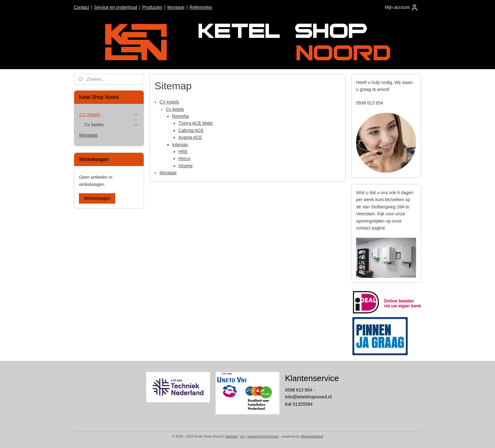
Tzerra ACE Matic (196, 123)
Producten (152, 7)
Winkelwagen (97, 198)
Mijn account (402, 8)
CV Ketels (169, 102)
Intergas (180, 145)
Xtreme (185, 166)
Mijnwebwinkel (312, 436)
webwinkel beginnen (263, 436)
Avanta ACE (190, 137)
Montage (176, 7)
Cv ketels (175, 109)
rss (242, 436)
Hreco (184, 158)
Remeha (180, 116)
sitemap (231, 436)
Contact (81, 7)
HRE (183, 152)
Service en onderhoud (116, 7)
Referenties (201, 7)
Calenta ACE (191, 130)
